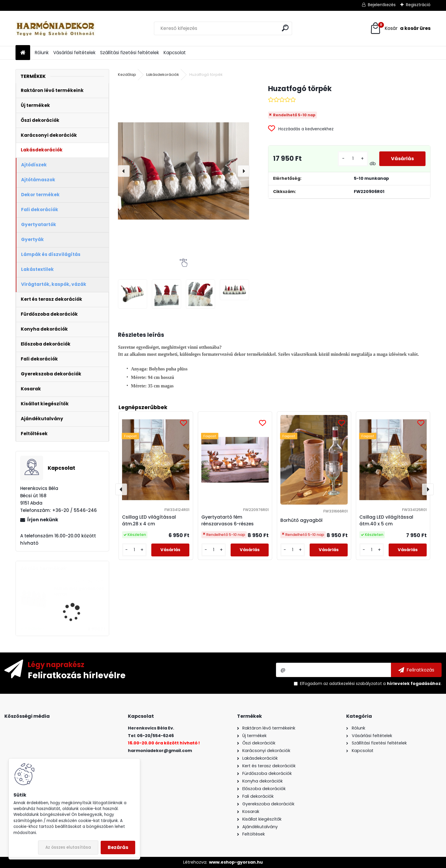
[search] (285, 28)
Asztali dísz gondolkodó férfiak (79, 591)
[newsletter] (416, 670)
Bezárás (118, 847)
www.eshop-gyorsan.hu (236, 862)
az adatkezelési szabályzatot (353, 684)
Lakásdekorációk (163, 75)
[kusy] (353, 159)
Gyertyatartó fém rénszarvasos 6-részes (228, 520)
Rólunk (42, 53)
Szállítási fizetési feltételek (129, 53)
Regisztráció (418, 5)
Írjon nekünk (43, 520)
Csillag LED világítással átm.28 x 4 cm (149, 520)
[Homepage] (23, 53)
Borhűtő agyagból (301, 520)
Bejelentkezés (382, 5)
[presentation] (124, 171)
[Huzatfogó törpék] (183, 171)
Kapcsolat (175, 53)
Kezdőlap (127, 75)
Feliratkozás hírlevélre (77, 675)
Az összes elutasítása (68, 847)
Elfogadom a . (371, 684)
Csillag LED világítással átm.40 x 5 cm (386, 520)
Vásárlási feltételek (74, 53)
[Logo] (56, 28)
